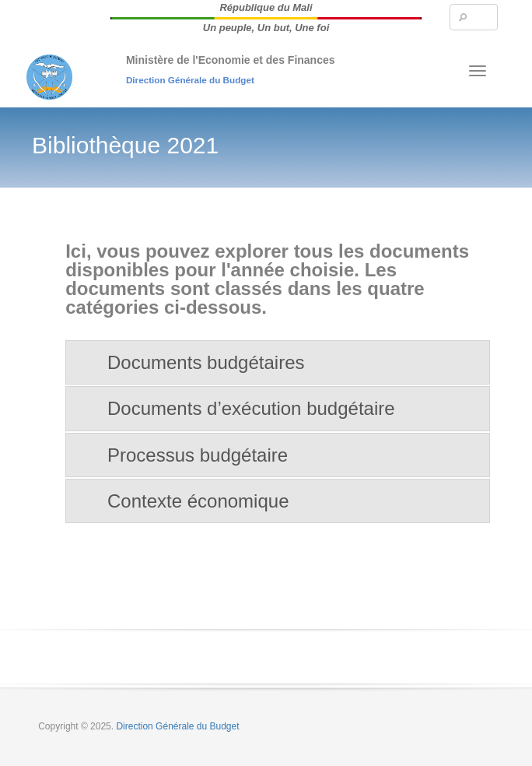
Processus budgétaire (198, 455)
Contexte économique (198, 501)
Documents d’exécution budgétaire (251, 408)
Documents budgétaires (206, 362)
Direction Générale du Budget (190, 80)
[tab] (278, 362)
